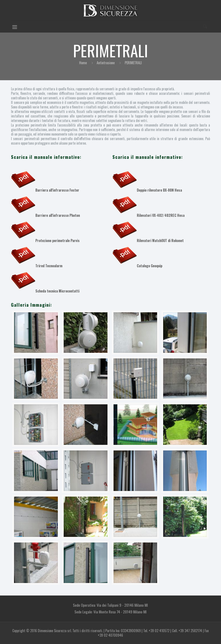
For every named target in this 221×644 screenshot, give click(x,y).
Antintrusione (106, 63)
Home (83, 63)
